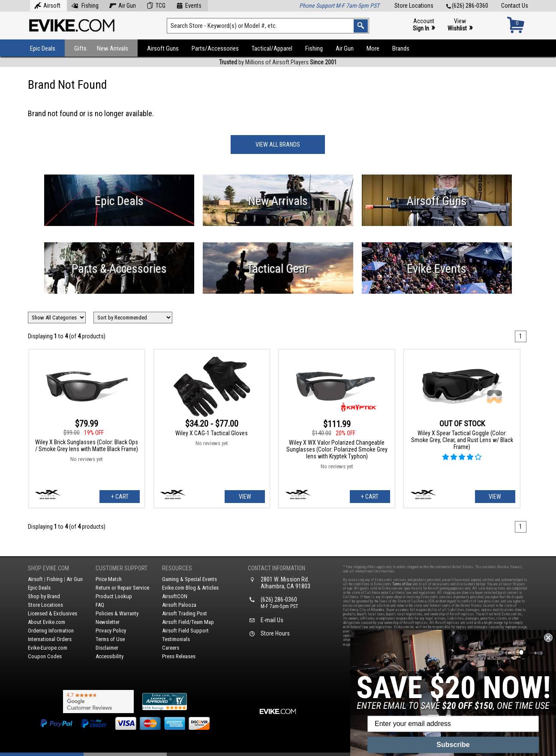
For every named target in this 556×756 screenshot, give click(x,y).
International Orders (50, 639)
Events (189, 5)
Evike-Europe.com (48, 648)
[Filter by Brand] (57, 318)
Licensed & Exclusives (53, 613)
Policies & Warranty (117, 613)
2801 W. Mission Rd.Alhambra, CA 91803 (286, 583)
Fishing (85, 5)
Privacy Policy (111, 631)
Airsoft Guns (163, 48)
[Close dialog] (548, 638)
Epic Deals (43, 48)
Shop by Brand (44, 596)
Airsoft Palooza (179, 605)
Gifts (80, 48)
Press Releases (179, 656)
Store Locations (414, 6)
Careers (171, 648)
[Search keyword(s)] (268, 26)
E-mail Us (272, 620)
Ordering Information (51, 631)
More (373, 48)
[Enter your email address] (453, 724)
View (460, 25)
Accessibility (110, 656)
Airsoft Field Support (185, 631)
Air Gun (123, 5)
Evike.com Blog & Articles (190, 588)
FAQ (100, 605)
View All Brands (278, 145)
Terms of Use (110, 639)
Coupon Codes (45, 656)
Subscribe (453, 745)
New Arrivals (113, 48)
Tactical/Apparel (272, 48)
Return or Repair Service (122, 588)
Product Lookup (114, 596)
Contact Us (515, 6)
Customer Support (122, 568)
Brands (401, 48)
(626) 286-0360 (467, 6)
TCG (156, 5)
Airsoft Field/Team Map (188, 622)
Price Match (109, 579)
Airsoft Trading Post (185, 613)
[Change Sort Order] (133, 318)
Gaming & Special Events (189, 579)
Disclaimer (107, 648)
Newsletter (108, 622)
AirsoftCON (175, 596)
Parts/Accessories (215, 48)
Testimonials (176, 639)
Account (424, 25)
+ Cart (120, 497)
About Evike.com (47, 622)
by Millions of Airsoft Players (278, 62)
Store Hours (275, 633)
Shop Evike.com (48, 568)
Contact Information (276, 568)
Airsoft (47, 5)
